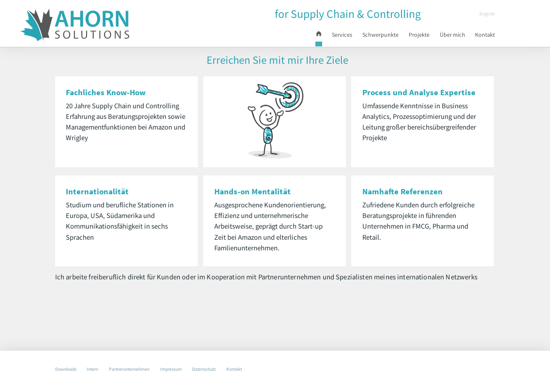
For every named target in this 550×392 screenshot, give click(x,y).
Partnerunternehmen (145, 369)
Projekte (404, 36)
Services (313, 36)
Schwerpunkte (359, 36)
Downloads (68, 369)
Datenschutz (236, 369)
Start (289, 37)
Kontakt (483, 36)
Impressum (195, 369)
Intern (100, 369)
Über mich (444, 36)
